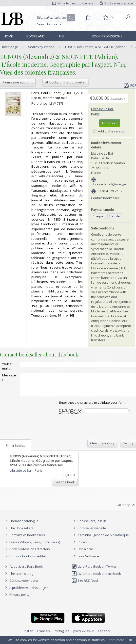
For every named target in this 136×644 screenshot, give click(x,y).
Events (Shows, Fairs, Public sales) (32, 547)
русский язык (84, 635)
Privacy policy (17, 599)
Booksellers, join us (89, 525)
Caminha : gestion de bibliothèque (103, 539)
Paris (95, 114)
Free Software (88, 561)
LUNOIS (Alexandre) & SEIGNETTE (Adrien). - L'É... (100, 47)
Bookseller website (89, 532)
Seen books (15, 450)
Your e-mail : (8, 366)
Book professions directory (107, 38)
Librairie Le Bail (102, 109)
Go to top (126, 509)
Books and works (35, 38)
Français (44, 635)
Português (62, 635)
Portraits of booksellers (27, 539)
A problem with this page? (26, 592)
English (28, 635)
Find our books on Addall (25, 561)
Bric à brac (86, 553)
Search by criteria (49, 24)
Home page (8, 38)
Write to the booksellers (73, 3)
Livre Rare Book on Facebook (96, 578)
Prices (82, 547)
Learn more (116, 640)
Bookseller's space (116, 3)
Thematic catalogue (21, 525)
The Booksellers (69, 38)
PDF (130, 85)
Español (104, 635)
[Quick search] (54, 18)
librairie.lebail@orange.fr (110, 184)
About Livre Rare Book (26, 571)
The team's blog (18, 578)
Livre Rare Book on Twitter (94, 571)
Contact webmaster (21, 585)
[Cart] (88, 17)
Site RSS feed (85, 585)
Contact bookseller (105, 198)
